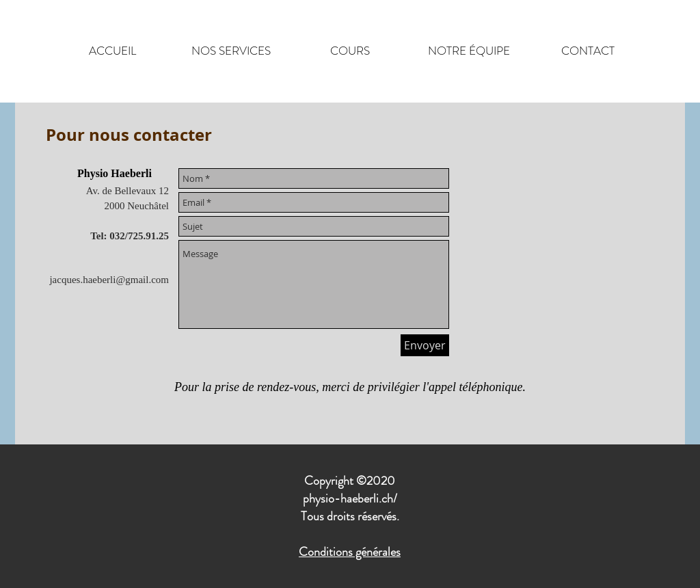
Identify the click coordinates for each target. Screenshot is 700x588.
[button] (231, 51)
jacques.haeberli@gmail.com (109, 280)
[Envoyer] (425, 345)
